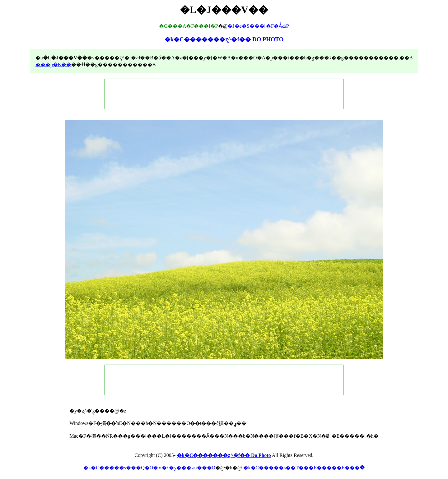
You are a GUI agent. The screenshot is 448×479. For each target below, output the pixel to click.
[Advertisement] (224, 94)
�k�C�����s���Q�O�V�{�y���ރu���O (149, 468)
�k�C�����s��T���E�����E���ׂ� (304, 468)
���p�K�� (54, 64)
